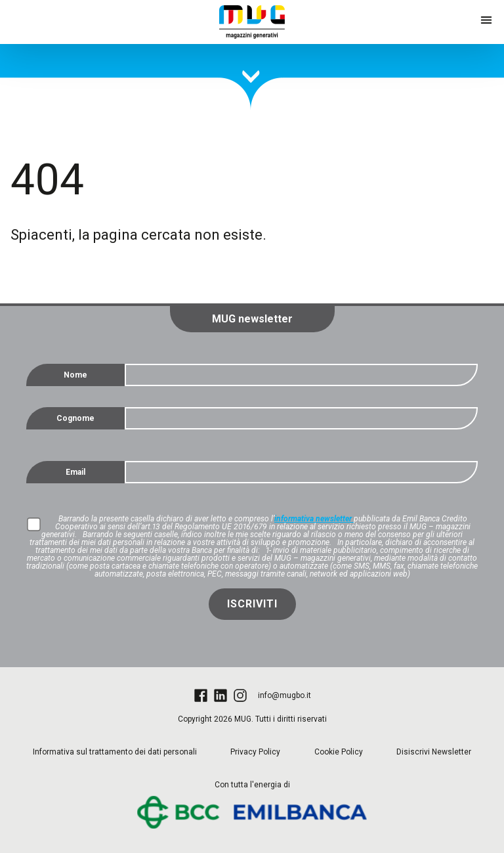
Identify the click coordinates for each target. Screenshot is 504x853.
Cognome (75, 418)
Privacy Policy (255, 752)
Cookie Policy (339, 752)
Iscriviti (252, 604)
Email (75, 472)
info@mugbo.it (284, 695)
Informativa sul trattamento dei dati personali (115, 752)
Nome (75, 375)
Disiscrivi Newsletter (434, 752)
